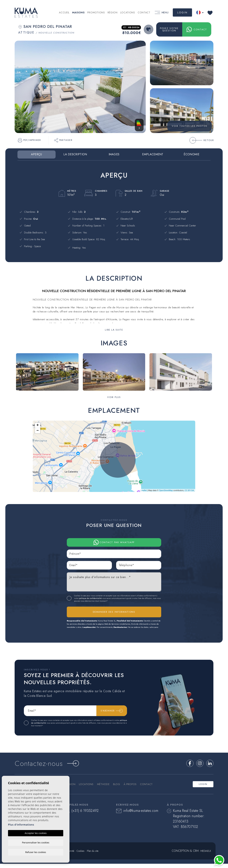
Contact (144, 12)
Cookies (81, 855)
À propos (131, 788)
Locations (128, 12)
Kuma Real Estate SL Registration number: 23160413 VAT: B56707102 (186, 823)
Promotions (96, 12)
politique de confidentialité (91, 600)
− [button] (38, 431)
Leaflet (144, 490)
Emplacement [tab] (153, 154)
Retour (202, 140)
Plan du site (93, 855)
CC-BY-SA (189, 490)
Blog (118, 788)
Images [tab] (114, 154)
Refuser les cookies (36, 852)
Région (113, 12)
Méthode (104, 788)
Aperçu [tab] (37, 154)
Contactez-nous (55, 766)
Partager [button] (63, 140)
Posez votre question (169, 29)
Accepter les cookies (36, 833)
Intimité (71, 855)
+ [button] (38, 425)
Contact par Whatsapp (114, 542)
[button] (114, 397)
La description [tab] (75, 154)
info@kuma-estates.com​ (137, 815)
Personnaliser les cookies (36, 842)
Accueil (64, 12)
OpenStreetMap (166, 490)
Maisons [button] (78, 12)
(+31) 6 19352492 (82, 815)
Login (182, 12)
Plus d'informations (21, 824)
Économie (191, 154)
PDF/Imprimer (29, 140)
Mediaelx (206, 855)
